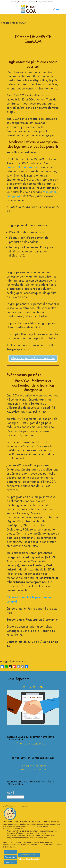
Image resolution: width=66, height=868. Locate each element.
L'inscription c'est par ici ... (33, 744)
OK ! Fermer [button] (10, 852)
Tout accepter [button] (10, 857)
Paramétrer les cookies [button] (29, 855)
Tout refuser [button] (10, 862)
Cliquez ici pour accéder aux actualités (33, 358)
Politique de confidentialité (29, 859)
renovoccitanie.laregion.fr (24, 167)
